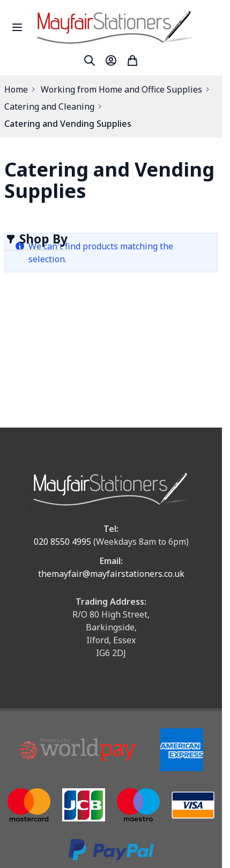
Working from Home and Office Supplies (121, 89)
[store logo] (126, 27)
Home (16, 89)
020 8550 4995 (62, 542)
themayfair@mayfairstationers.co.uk (111, 574)
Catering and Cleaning (49, 106)
